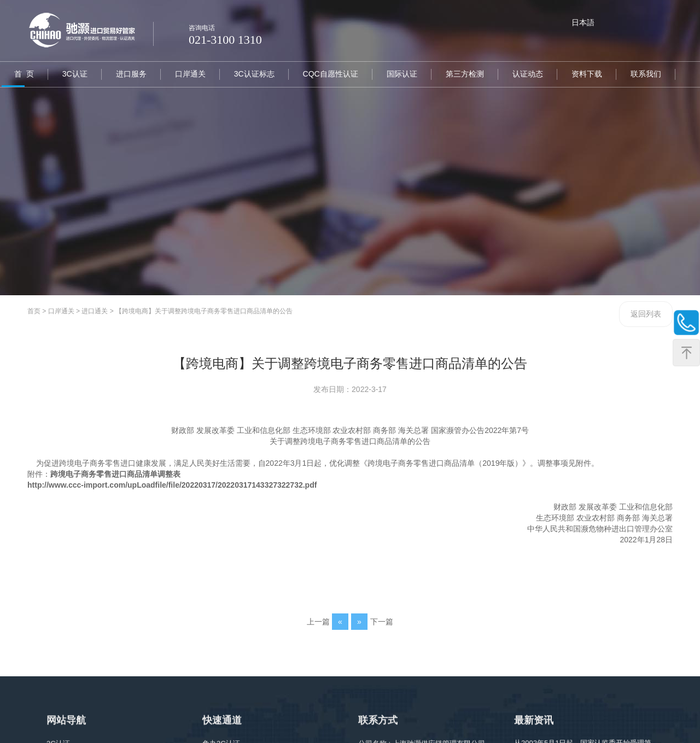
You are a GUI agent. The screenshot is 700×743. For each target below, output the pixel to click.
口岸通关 (188, 74)
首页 (34, 311)
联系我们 (639, 74)
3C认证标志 (252, 74)
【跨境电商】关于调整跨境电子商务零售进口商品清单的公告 (204, 311)
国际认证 (398, 74)
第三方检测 (460, 74)
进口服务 (130, 74)
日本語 (583, 22)
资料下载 (581, 74)
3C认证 (74, 74)
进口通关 (95, 311)
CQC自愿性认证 (327, 74)
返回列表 (646, 314)
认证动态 (522, 74)
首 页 (24, 74)
